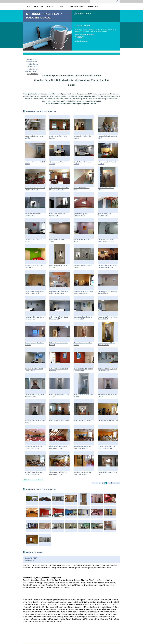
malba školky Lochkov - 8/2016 (59, 421)
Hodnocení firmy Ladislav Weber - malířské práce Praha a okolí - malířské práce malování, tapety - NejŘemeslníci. (32, 67)
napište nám (31, 558)
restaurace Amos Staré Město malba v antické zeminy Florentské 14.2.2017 (107, 267)
